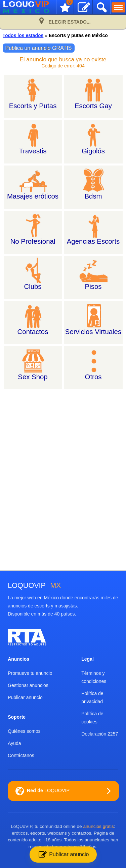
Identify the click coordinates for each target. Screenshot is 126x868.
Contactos (33, 332)
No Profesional (33, 241)
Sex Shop (33, 377)
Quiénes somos (24, 731)
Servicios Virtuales (93, 332)
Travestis (33, 151)
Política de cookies (92, 718)
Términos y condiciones (94, 677)
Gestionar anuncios (28, 685)
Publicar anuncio (25, 697)
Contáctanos (21, 755)
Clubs (33, 287)
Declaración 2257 (100, 734)
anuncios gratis (98, 826)
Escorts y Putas (33, 106)
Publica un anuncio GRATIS (39, 48)
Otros (93, 377)
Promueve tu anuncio (30, 673)
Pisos (93, 287)
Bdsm (93, 196)
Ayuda (14, 743)
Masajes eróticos (33, 196)
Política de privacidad (92, 697)
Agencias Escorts (93, 241)
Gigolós (93, 151)
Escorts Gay (93, 106)
